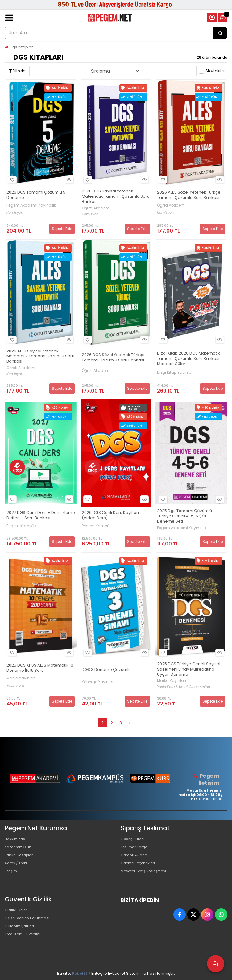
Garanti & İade (135, 858)
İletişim (12, 878)
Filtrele (17, 71)
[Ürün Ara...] (220, 33)
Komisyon (15, 213)
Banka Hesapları (21, 858)
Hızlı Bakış (68, 180)
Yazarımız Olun (19, 849)
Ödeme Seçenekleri (141, 868)
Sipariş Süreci (134, 839)
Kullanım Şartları (21, 930)
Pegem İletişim (209, 779)
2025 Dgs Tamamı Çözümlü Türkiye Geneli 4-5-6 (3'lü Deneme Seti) (184, 516)
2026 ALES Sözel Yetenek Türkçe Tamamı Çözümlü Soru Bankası (189, 195)
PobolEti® (81, 973)
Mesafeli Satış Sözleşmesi (146, 878)
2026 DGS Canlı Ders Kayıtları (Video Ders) (110, 515)
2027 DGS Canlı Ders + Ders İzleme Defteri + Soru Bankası (41, 515)
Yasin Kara (15, 686)
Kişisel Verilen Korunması (30, 920)
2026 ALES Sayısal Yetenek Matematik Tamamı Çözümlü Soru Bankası (40, 357)
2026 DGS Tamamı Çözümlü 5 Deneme (36, 195)
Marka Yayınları (21, 678)
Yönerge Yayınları (98, 682)
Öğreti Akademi (96, 208)
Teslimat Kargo (136, 849)
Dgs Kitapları (22, 47)
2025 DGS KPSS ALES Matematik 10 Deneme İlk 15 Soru (40, 668)
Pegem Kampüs (21, 526)
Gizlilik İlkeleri (18, 910)
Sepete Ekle (62, 229)
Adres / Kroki (17, 868)
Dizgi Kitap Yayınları (175, 372)
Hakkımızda (16, 839)
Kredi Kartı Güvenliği (25, 940)
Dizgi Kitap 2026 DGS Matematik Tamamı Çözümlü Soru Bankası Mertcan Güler (188, 359)
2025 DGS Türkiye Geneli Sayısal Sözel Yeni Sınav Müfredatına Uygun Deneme (189, 669)
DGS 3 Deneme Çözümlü (106, 670)
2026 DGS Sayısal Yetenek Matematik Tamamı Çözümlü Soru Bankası (116, 197)
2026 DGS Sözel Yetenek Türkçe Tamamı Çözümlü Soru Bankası (113, 358)
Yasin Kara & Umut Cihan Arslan (184, 687)
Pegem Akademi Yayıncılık (31, 205)
